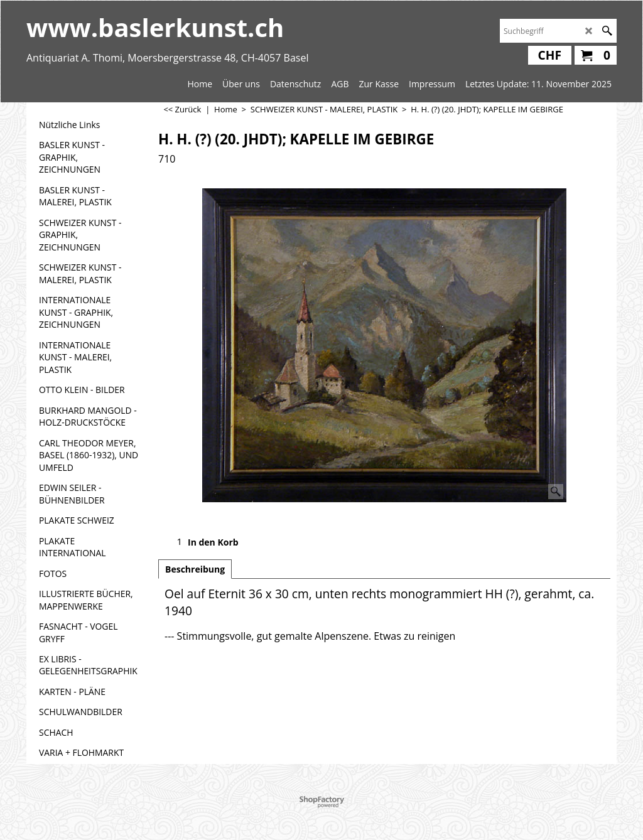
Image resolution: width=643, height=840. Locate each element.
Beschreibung (195, 569)
